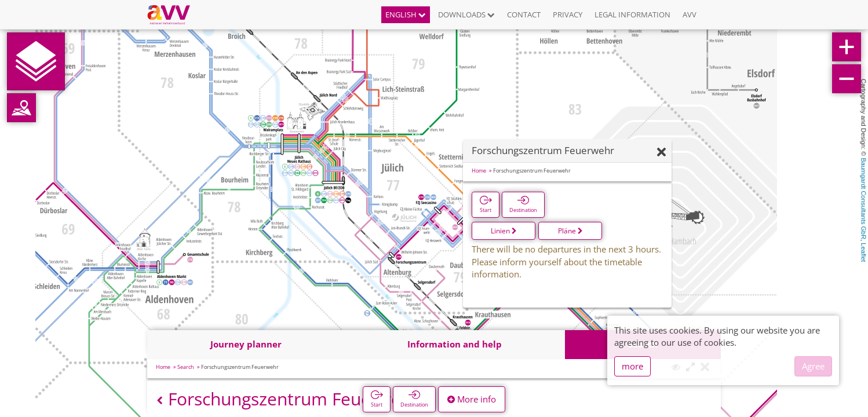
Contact (524, 14)
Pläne (570, 231)
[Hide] (661, 153)
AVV (690, 14)
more (632, 366)
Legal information (632, 14)
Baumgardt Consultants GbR (863, 199)
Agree (813, 366)
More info (472, 399)
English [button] (406, 14)
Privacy (568, 14)
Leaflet (863, 252)
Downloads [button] (466, 14)
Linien (504, 231)
